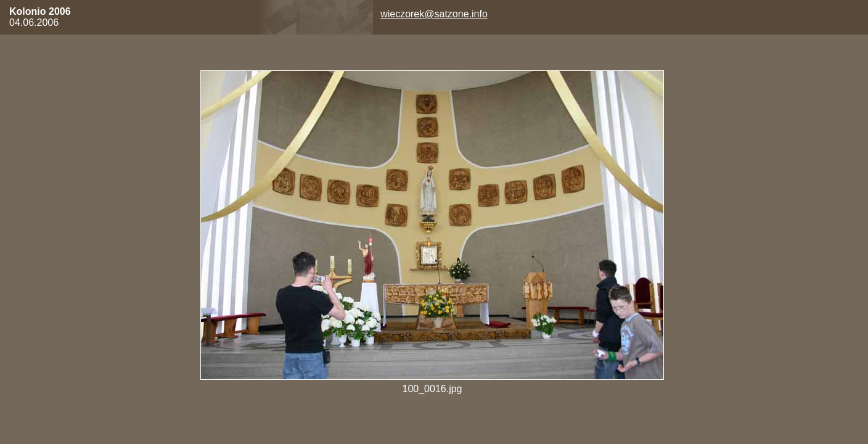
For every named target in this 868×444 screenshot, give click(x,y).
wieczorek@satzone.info (434, 14)
